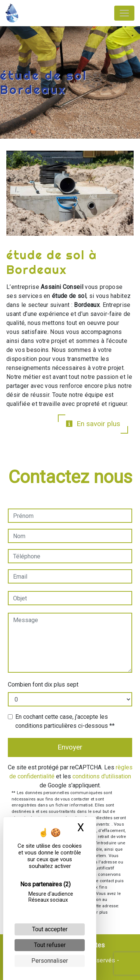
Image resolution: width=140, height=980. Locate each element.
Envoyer (70, 747)
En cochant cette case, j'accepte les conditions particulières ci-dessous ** (65, 721)
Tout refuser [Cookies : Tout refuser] (50, 945)
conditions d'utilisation (102, 776)
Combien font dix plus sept (43, 685)
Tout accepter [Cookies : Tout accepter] (50, 929)
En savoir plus (93, 424)
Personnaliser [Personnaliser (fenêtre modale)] (50, 961)
